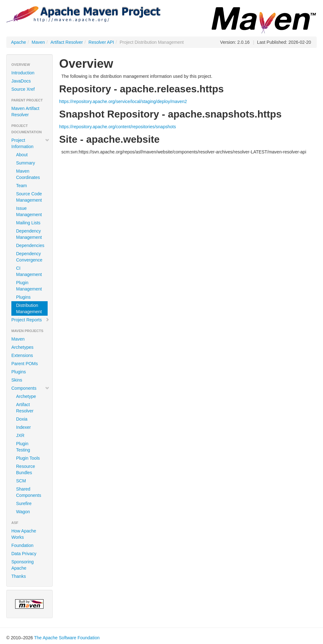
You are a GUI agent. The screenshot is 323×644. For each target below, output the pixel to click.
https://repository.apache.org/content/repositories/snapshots (117, 127)
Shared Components (29, 492)
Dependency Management (29, 234)
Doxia (22, 419)
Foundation (22, 545)
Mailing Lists (28, 223)
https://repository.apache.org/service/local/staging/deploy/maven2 (123, 101)
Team (21, 186)
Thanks (19, 576)
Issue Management (29, 211)
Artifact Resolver (67, 42)
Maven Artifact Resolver (25, 112)
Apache (18, 42)
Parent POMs (25, 364)
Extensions (22, 355)
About (22, 155)
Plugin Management (29, 286)
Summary (26, 163)
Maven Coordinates (28, 174)
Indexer (23, 427)
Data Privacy (24, 554)
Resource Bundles (26, 469)
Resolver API (101, 42)
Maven (38, 42)
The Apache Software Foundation (67, 638)
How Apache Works (24, 534)
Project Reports (30, 320)
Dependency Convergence (29, 257)
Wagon (23, 512)
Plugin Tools (28, 458)
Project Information (30, 143)
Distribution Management (29, 308)
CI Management (29, 271)
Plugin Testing (23, 447)
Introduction (23, 73)
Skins (17, 380)
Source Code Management (29, 197)
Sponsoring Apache (23, 565)
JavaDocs (21, 81)
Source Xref (23, 89)
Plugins (23, 297)
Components (30, 388)
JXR (20, 435)
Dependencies (30, 245)
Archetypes (22, 347)
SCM (21, 481)
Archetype (26, 396)
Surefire (24, 503)
